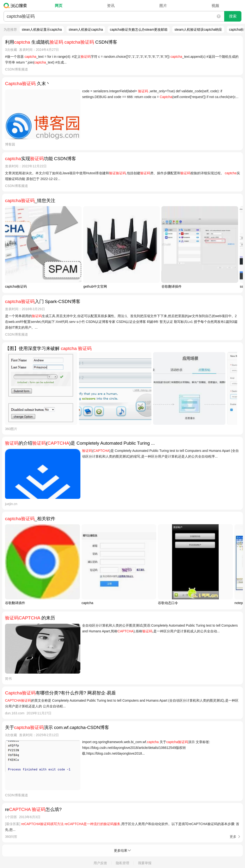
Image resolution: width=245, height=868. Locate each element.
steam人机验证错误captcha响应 (198, 29)
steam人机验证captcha (86, 29)
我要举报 (145, 863)
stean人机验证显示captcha (42, 29)
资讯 (111, 6)
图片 (163, 6)
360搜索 (16, 6)
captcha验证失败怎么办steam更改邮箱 (139, 29)
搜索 (233, 16)
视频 (215, 6)
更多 (233, 837)
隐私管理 (122, 863)
